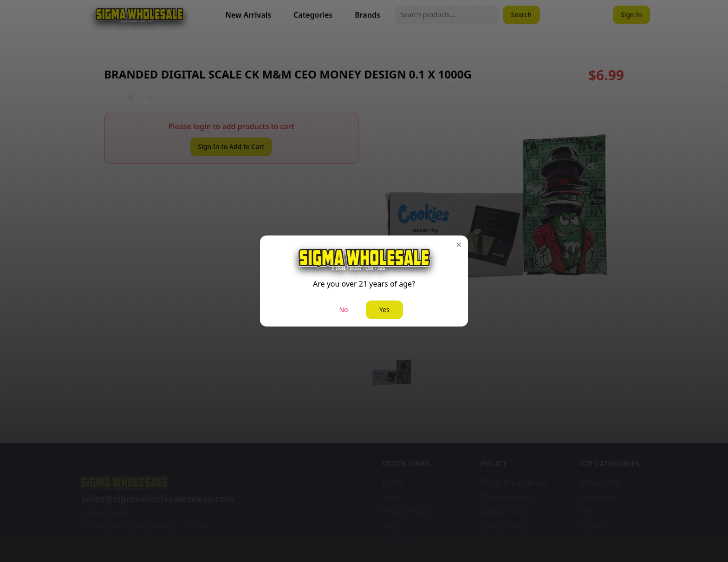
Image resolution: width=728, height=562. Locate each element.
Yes (384, 310)
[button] (459, 245)
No (343, 310)
